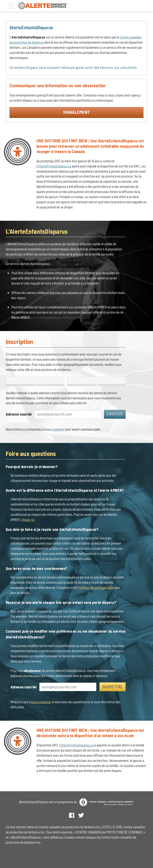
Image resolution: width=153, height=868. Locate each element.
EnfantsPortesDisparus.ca (54, 166)
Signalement (76, 112)
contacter (58, 429)
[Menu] (11, 6)
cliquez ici (28, 519)
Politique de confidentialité (96, 587)
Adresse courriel (19, 414)
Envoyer (115, 414)
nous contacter (41, 702)
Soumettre (112, 687)
